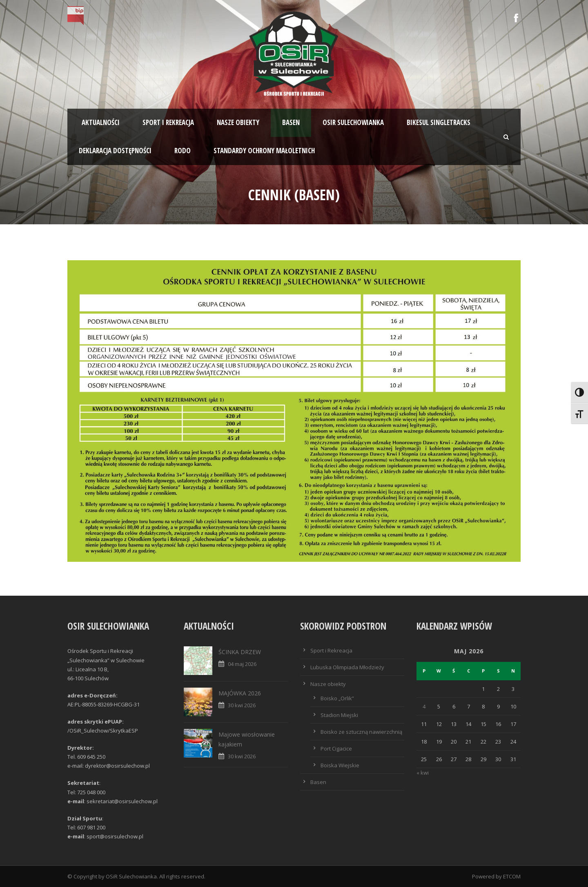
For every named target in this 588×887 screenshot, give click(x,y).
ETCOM (512, 876)
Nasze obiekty (238, 122)
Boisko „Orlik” (337, 698)
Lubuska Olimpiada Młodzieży (347, 667)
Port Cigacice (336, 748)
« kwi (423, 773)
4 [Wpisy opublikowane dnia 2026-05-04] (424, 706)
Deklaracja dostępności (115, 151)
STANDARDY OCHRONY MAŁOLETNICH (264, 151)
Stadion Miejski (339, 715)
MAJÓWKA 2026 (240, 693)
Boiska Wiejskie (340, 765)
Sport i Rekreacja (331, 650)
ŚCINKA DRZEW (240, 652)
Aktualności (101, 122)
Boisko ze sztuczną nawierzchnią (361, 732)
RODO (183, 151)
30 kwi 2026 (242, 705)
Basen (291, 122)
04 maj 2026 (242, 664)
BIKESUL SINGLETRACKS (439, 122)
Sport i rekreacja (168, 122)
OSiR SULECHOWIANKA (353, 122)
